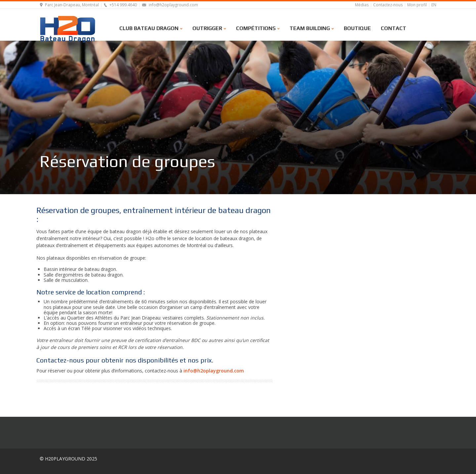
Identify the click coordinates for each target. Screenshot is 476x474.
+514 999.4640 (123, 5)
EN (434, 5)
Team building (312, 28)
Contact (394, 28)
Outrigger (209, 28)
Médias (362, 5)
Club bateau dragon (151, 28)
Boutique (357, 28)
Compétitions (258, 28)
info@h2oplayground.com (173, 5)
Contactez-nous (388, 5)
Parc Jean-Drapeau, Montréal (72, 5)
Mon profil (417, 5)
